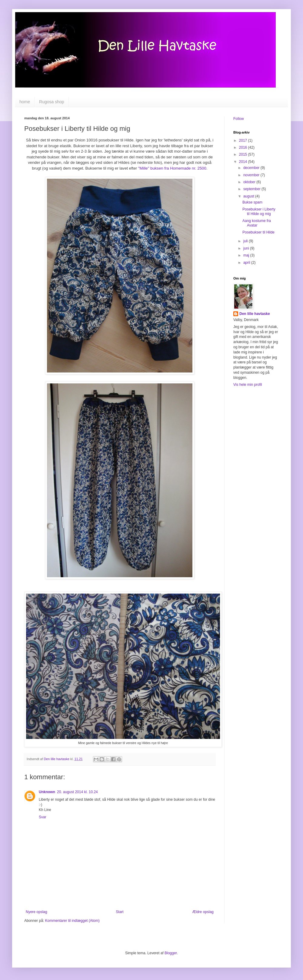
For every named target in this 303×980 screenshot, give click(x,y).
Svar (43, 817)
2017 (244, 141)
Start (120, 912)
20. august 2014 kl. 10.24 (77, 792)
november (252, 175)
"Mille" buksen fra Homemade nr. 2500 (172, 168)
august (249, 196)
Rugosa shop (52, 102)
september (252, 189)
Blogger (171, 953)
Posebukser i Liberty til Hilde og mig (259, 211)
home (25, 102)
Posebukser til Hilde (258, 232)
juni (247, 248)
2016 (244, 147)
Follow (239, 119)
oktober (250, 182)
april (247, 263)
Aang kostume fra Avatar (257, 223)
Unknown (47, 792)
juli (246, 241)
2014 (244, 162)
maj (247, 255)
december (252, 168)
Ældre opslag (203, 912)
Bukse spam (252, 202)
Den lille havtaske (255, 314)
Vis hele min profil (248, 385)
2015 (244, 154)
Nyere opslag (37, 912)
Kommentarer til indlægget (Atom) (72, 921)
